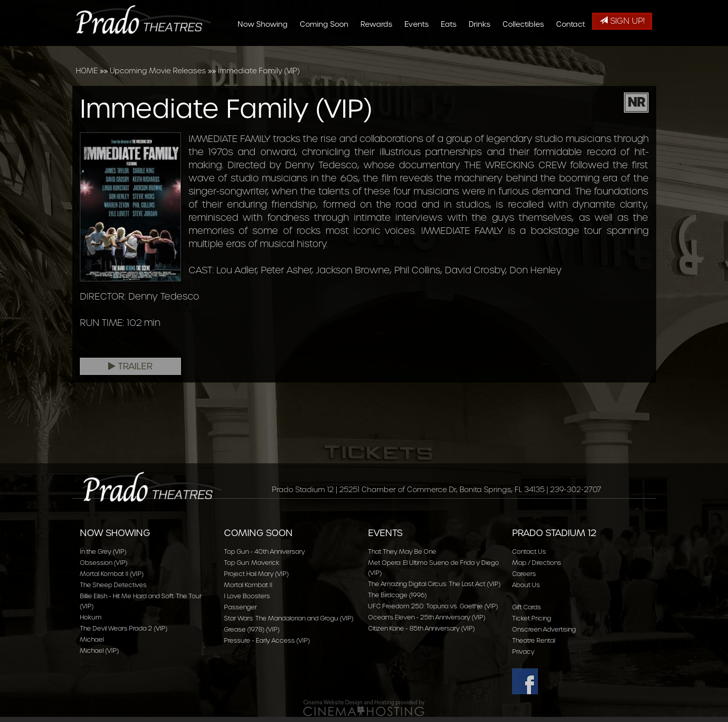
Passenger (240, 607)
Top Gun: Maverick (252, 563)
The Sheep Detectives (113, 585)
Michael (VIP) (99, 651)
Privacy (523, 652)
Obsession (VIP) (104, 563)
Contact (573, 52)
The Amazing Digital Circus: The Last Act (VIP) (434, 584)
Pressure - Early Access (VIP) (267, 640)
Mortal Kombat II (248, 585)
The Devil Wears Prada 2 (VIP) (124, 628)
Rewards (379, 52)
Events (419, 52)
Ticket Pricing (532, 618)
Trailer (130, 366)
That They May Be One (402, 551)
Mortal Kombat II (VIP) (112, 574)
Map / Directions (537, 563)
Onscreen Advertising (544, 629)
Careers (524, 574)
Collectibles (526, 52)
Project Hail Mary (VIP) (256, 574)
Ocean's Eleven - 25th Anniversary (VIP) (427, 617)
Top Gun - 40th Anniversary (264, 551)
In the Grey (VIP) (103, 551)
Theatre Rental (534, 640)
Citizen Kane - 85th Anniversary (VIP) (421, 628)
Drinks (482, 52)
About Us (526, 585)
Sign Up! (622, 21)
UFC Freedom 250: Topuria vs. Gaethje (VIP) (433, 606)
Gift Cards (527, 607)
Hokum (91, 617)
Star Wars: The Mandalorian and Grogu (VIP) (289, 618)
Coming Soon (327, 52)
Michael (92, 639)
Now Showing (265, 52)
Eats (451, 52)
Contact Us (529, 551)
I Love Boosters (247, 596)
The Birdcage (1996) (397, 595)
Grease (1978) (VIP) (252, 629)
